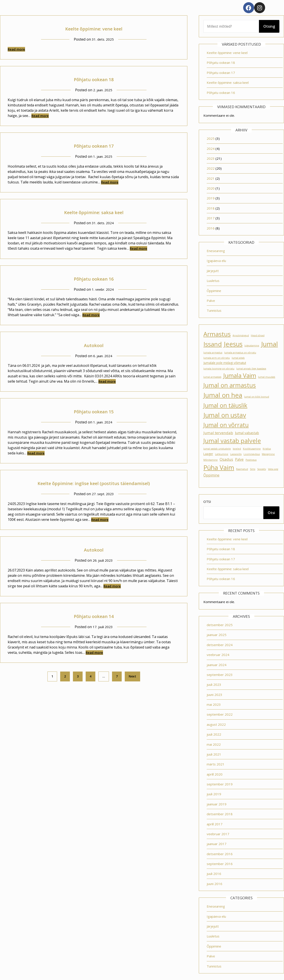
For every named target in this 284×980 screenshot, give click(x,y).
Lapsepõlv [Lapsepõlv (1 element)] (236, 454)
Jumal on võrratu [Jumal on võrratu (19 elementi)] (226, 425)
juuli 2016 (214, 874)
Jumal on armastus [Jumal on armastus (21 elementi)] (230, 385)
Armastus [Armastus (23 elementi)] (217, 334)
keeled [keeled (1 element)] (237, 449)
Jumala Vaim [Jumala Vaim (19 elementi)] (240, 375)
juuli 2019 (214, 794)
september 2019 (220, 784)
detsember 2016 (220, 854)
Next (132, 676)
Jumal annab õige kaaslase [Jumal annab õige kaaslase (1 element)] (251, 369)
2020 (211, 188)
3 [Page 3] (78, 676)
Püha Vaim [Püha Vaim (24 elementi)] (219, 468)
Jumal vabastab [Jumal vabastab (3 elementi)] (247, 433)
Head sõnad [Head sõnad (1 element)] (258, 335)
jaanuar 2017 (217, 844)
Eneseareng (216, 251)
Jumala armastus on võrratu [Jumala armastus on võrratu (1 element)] (240, 353)
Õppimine (214, 291)
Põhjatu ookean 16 (94, 278)
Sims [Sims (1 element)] (253, 469)
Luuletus (213, 281)
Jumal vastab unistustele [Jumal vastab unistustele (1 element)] (217, 449)
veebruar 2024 (218, 655)
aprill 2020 (215, 774)
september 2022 (220, 714)
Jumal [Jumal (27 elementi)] (270, 344)
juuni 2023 (214, 695)
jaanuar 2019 (217, 804)
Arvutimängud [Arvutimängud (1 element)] (241, 335)
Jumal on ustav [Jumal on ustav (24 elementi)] (225, 415)
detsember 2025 (220, 625)
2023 (211, 158)
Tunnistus (214, 310)
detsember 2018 (220, 814)
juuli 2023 (214, 684)
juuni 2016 (214, 884)
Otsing (269, 26)
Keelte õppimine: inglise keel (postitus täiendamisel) (94, 483)
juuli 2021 (214, 754)
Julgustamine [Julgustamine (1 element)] (252, 346)
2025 (211, 138)
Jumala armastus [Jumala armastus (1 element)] (213, 353)
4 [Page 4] (90, 676)
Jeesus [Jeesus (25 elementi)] (233, 344)
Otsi (207, 502)
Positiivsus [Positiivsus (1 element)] (251, 460)
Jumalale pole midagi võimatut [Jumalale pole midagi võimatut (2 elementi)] (225, 363)
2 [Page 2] (65, 676)
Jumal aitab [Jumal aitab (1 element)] (238, 358)
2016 (211, 228)
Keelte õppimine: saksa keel (94, 212)
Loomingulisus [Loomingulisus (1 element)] (252, 454)
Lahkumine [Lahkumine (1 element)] (222, 454)
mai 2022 (214, 744)
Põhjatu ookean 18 (94, 79)
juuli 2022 (214, 734)
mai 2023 (214, 704)
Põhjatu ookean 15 (94, 411)
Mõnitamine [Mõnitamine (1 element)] (211, 460)
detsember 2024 (220, 645)
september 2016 (220, 864)
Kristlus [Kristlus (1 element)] (267, 449)
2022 (211, 168)
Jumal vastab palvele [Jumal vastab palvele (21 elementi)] (232, 441)
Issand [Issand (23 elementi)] (213, 344)
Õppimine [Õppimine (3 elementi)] (211, 475)
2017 (211, 218)
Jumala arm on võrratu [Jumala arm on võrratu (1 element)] (217, 358)
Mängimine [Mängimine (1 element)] (268, 454)
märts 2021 (216, 764)
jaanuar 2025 (217, 635)
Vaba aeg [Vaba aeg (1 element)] (273, 469)
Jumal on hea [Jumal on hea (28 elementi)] (223, 395)
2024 (211, 149)
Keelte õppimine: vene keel (94, 28)
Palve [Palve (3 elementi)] (239, 459)
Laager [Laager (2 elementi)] (208, 454)
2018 (211, 208)
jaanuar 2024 (217, 665)
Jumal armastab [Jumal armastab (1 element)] (212, 377)
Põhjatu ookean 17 (94, 145)
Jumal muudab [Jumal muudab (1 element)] (267, 377)
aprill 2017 (215, 824)
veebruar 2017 (218, 834)
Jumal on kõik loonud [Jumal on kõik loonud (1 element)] (257, 397)
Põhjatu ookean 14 (94, 615)
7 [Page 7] (117, 676)
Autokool (94, 345)
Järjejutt (213, 271)
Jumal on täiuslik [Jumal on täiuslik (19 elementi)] (225, 405)
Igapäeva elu (216, 261)
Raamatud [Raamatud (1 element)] (242, 469)
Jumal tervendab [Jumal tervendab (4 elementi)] (218, 433)
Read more (16, 49)
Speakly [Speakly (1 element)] (262, 469)
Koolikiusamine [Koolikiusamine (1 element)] (252, 449)
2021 (211, 178)
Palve (211, 301)
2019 (211, 198)
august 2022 (216, 724)
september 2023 (220, 675)
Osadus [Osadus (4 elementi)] (226, 459)
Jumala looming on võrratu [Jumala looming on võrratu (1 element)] (219, 369)
